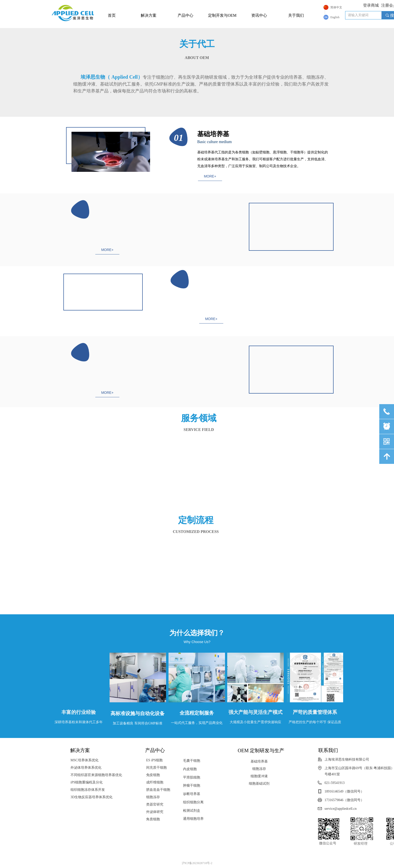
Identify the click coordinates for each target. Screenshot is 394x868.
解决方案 (149, 15)
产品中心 (185, 15)
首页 (112, 15)
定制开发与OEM (222, 15)
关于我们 (296, 15)
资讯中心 (259, 15)
